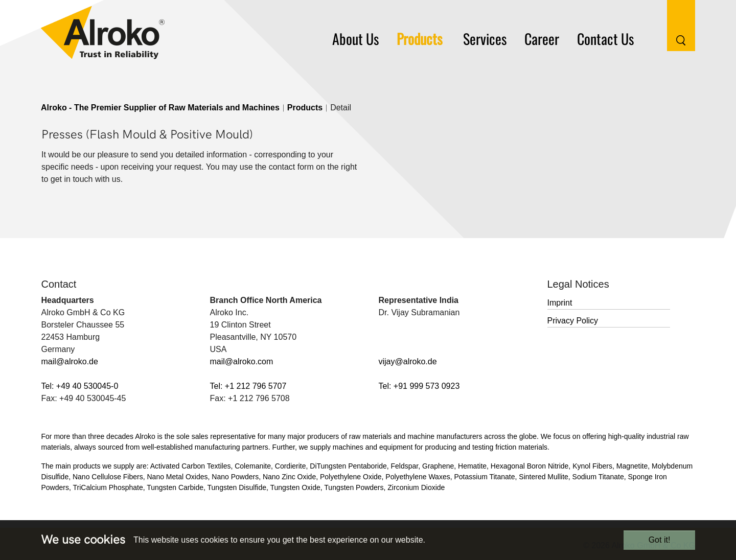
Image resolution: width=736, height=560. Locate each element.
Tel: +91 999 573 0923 (419, 386)
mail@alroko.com (242, 361)
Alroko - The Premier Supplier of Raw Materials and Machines (160, 108)
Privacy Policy (573, 321)
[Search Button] (673, 25)
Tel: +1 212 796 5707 (248, 386)
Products (305, 108)
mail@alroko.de (70, 361)
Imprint (560, 303)
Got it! (660, 540)
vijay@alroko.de (408, 361)
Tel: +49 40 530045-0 (80, 386)
